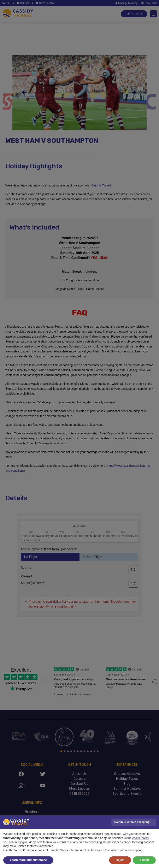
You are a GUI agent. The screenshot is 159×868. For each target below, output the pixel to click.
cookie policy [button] (140, 838)
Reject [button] (120, 860)
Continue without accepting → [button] (134, 822)
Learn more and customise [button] (28, 860)
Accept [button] (144, 860)
